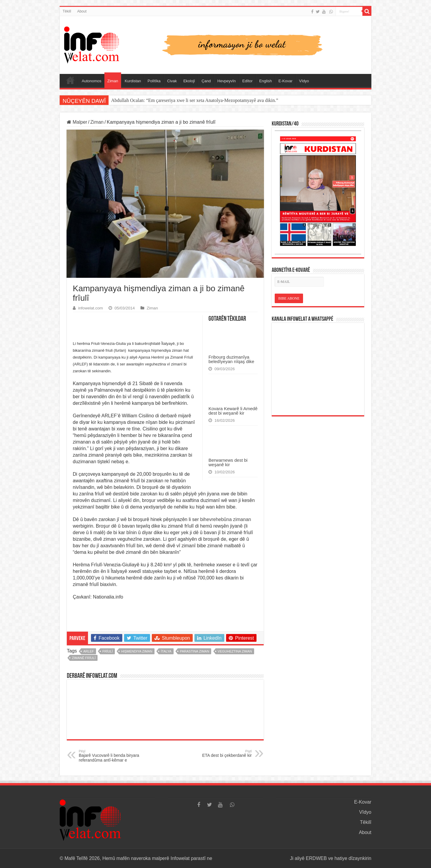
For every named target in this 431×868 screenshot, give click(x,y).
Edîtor (247, 81)
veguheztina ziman (235, 651)
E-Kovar (286, 81)
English (266, 81)
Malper (77, 122)
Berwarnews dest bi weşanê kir (228, 462)
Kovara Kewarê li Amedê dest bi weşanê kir (233, 411)
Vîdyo (304, 81)
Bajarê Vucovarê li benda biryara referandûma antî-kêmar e (109, 756)
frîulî (108, 651)
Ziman (113, 81)
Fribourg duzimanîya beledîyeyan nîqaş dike (231, 359)
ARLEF (88, 651)
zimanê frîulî (84, 658)
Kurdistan (133, 81)
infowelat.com (91, 308)
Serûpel (70, 80)
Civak (172, 81)
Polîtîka (154, 81)
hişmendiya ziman (137, 651)
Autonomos (92, 81)
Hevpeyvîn (227, 81)
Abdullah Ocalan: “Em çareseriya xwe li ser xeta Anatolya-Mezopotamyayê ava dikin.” (194, 100)
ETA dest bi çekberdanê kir (221, 754)
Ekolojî (189, 81)
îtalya (166, 651)
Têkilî (67, 11)
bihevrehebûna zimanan (226, 519)
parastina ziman (194, 651)
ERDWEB (316, 858)
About (82, 11)
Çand (206, 81)
